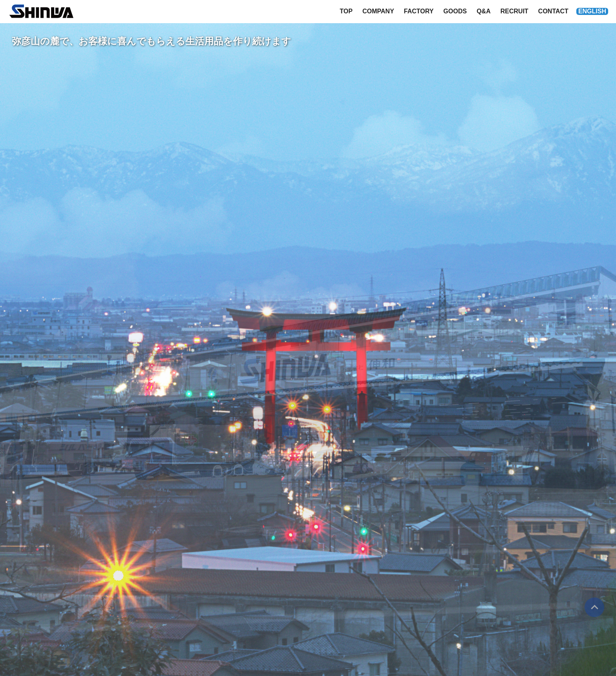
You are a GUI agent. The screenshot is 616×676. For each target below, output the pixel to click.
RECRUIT (514, 11)
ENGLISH (592, 11)
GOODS (455, 11)
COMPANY (378, 11)
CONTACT (553, 11)
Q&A (484, 11)
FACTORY (419, 11)
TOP (346, 11)
